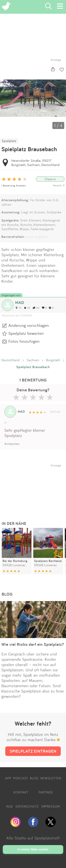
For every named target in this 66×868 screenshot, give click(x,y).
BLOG (34, 778)
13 (18, 308)
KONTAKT (21, 792)
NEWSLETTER (51, 778)
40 (36, 308)
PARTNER (46, 792)
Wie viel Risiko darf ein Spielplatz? (33, 644)
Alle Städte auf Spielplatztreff (33, 838)
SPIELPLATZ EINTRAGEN (33, 751)
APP (8, 778)
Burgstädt (53, 360)
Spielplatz (9, 141)
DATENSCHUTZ (27, 806)
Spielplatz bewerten (26, 333)
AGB (9, 806)
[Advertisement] (35, 489)
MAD (20, 302)
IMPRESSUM (51, 806)
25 (27, 308)
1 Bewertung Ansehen (14, 185)
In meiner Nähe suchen (33, 849)
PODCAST (21, 778)
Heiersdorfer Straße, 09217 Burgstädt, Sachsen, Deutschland (36, 163)
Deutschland (11, 360)
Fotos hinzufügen (24, 341)
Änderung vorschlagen (29, 325)
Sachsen (33, 360)
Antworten (12, 444)
